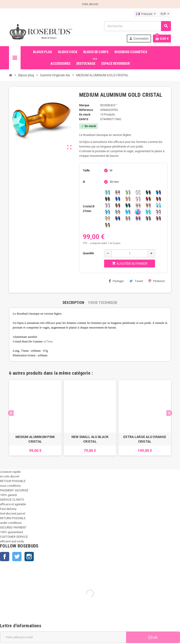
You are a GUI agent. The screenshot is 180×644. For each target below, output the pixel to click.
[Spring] (107, 206)
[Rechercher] (137, 26)
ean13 (84, 119)
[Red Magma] (148, 199)
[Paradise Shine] (128, 219)
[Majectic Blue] (118, 199)
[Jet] (107, 199)
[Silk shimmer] (158, 212)
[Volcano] (118, 206)
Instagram (29, 557)
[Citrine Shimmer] (148, 206)
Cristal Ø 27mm (89, 209)
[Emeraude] (148, 193)
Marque (84, 105)
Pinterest (157, 281)
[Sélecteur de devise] (165, 14)
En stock (85, 114)
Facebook (5, 557)
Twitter (17, 557)
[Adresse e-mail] (63, 637)
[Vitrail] (107, 225)
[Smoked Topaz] (158, 199)
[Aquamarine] (107, 193)
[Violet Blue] (118, 219)
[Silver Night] (148, 219)
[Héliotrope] (158, 193)
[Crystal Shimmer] (107, 219)
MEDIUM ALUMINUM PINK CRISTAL (35, 439)
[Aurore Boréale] (118, 193)
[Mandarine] (128, 199)
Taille (86, 170)
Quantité (88, 253)
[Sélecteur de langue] (146, 14)
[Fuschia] (158, 219)
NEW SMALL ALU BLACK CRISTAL (90, 439)
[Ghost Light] (138, 219)
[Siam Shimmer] (158, 206)
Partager (116, 281)
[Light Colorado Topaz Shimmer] (107, 212)
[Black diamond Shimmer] (128, 212)
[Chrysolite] (128, 193)
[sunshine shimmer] (138, 206)
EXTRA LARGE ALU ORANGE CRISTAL (145, 439)
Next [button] (169, 413)
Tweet (136, 281)
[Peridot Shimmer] (138, 212)
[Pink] (138, 199)
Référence (86, 110)
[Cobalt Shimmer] (148, 212)
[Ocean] (128, 206)
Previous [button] (11, 413)
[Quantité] (130, 253)
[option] (35, 418)
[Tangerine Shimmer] (118, 212)
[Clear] (138, 193)
